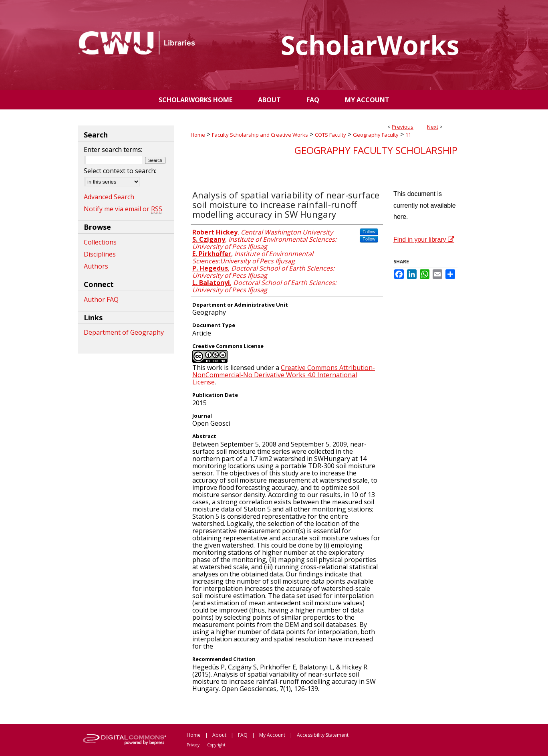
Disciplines (100, 254)
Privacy (193, 745)
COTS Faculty (330, 135)
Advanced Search (109, 197)
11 (408, 135)
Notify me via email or (123, 209)
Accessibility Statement (323, 735)
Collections (100, 242)
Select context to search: (120, 171)
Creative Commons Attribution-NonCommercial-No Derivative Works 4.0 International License (284, 375)
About (219, 735)
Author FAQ (101, 299)
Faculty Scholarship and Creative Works (260, 135)
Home (198, 135)
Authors (96, 266)
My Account (272, 735)
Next (433, 127)
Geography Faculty (376, 135)
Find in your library (424, 240)
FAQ (243, 735)
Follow (369, 232)
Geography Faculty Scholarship (376, 150)
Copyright (216, 745)
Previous (403, 127)
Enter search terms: (113, 150)
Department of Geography (124, 332)
